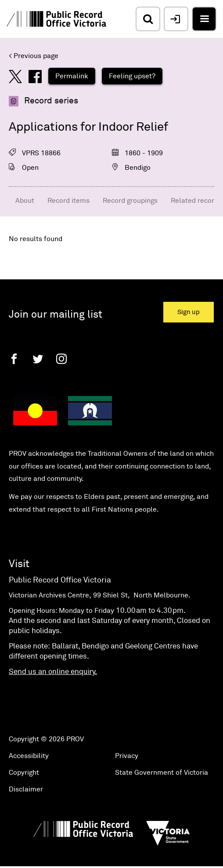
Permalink (72, 76)
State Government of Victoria (162, 773)
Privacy (127, 756)
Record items (68, 201)
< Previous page (34, 56)
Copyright (24, 773)
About (25, 201)
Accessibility (29, 756)
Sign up (189, 312)
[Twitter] (38, 359)
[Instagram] (61, 359)
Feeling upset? (132, 76)
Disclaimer (26, 789)
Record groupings (130, 201)
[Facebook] (14, 359)
